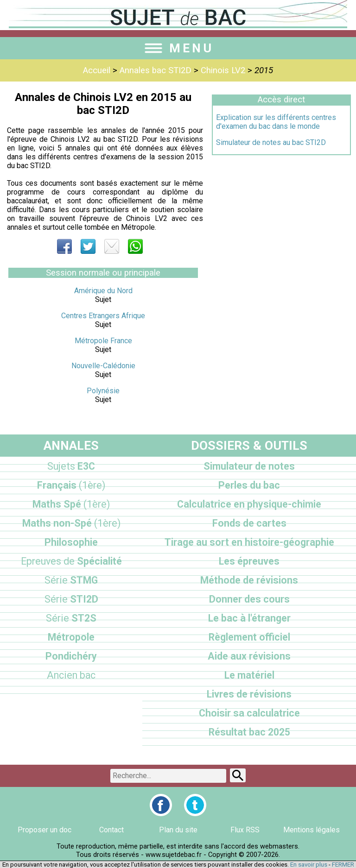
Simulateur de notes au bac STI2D (271, 142)
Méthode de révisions (249, 580)
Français (71, 485)
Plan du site (178, 830)
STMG (71, 580)
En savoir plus (309, 865)
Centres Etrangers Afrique (103, 316)
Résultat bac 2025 (249, 732)
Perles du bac (249, 485)
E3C (71, 466)
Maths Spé (71, 504)
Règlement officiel (249, 637)
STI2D (71, 599)
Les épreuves (249, 561)
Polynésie (103, 391)
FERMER (343, 865)
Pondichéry (71, 656)
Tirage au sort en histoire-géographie (249, 542)
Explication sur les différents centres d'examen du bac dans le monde (276, 122)
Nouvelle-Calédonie (103, 366)
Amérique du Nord (103, 291)
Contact (111, 830)
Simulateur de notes (249, 466)
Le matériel (249, 675)
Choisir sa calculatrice (249, 713)
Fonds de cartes (249, 523)
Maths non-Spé (71, 523)
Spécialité (71, 561)
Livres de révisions (249, 694)
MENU (178, 48)
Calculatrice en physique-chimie (249, 504)
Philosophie (71, 542)
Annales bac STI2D (156, 70)
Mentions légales (311, 830)
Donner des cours (249, 599)
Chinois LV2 (223, 70)
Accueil (97, 70)
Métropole (71, 637)
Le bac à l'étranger (249, 618)
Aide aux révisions (249, 656)
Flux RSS (245, 830)
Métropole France (103, 341)
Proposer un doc (44, 830)
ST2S (71, 618)
